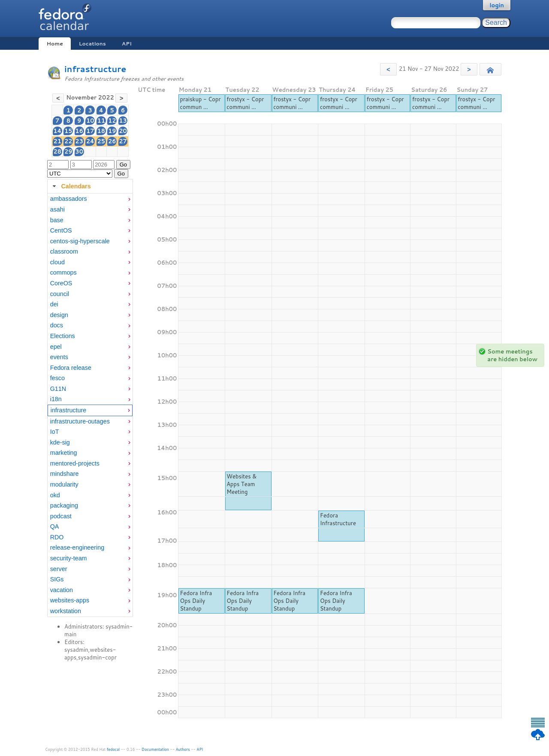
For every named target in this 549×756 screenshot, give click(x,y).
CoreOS (61, 283)
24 (90, 141)
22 (68, 141)
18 (101, 131)
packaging (64, 505)
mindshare (65, 474)
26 (112, 141)
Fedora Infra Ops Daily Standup (196, 601)
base (57, 220)
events (59, 357)
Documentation (155, 749)
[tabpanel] (90, 405)
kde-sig (60, 442)
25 (101, 141)
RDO (57, 537)
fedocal (113, 749)
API (127, 44)
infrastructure (95, 69)
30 (79, 151)
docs (57, 325)
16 (79, 131)
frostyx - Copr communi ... (245, 103)
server (59, 569)
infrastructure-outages (80, 421)
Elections (63, 336)
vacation (62, 590)
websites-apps (70, 600)
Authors (183, 749)
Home (54, 44)
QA (55, 526)
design (59, 315)
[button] (388, 69)
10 (90, 121)
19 (112, 131)
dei (54, 304)
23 (79, 141)
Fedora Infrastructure (338, 519)
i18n (56, 399)
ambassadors (69, 199)
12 (112, 121)
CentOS (61, 230)
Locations (92, 44)
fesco (57, 378)
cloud (57, 262)
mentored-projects (75, 463)
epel (56, 347)
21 (57, 141)
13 (123, 121)
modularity (64, 484)
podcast (61, 516)
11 (101, 121)
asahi (57, 209)
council (60, 294)
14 (57, 131)
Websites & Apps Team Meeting (241, 484)
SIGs (57, 579)
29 (68, 151)
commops (63, 272)
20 (123, 131)
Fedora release (71, 368)
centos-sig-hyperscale (80, 241)
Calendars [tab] (71, 186)
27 (123, 141)
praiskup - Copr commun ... (200, 103)
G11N (58, 389)
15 (68, 131)
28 (57, 151)
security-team (69, 558)
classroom (64, 251)
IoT (55, 432)
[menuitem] (90, 199)
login (497, 5)
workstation (66, 611)
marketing (64, 453)
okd (55, 495)
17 (90, 131)
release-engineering (77, 547)
